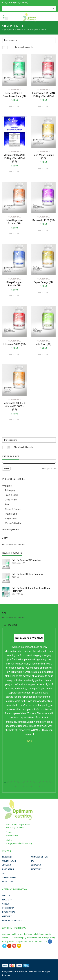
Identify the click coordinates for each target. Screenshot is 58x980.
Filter (6, 469)
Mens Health (8, 857)
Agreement (7, 916)
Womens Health (9, 861)
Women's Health (13, 523)
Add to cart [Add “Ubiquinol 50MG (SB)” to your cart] (14, 354)
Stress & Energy (13, 509)
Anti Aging (10, 490)
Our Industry (8, 908)
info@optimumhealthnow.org (19, 843)
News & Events (8, 912)
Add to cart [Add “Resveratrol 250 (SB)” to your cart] (43, 230)
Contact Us (36, 865)
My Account (36, 869)
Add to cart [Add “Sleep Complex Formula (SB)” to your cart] (14, 296)
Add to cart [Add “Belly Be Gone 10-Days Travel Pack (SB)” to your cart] (14, 106)
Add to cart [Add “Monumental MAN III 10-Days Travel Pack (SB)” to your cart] (14, 172)
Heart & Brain (11, 495)
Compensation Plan (40, 857)
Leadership (7, 900)
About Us (6, 896)
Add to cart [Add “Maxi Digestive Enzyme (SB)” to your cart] (14, 234)
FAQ (33, 861)
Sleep (7, 504)
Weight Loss (11, 519)
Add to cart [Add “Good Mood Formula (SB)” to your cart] (43, 168)
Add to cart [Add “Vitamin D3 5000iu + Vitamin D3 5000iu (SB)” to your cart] (14, 420)
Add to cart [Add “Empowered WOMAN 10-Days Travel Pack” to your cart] (43, 106)
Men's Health (11, 500)
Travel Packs (11, 514)
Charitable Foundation (12, 920)
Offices (5, 904)
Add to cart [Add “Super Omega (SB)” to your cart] (43, 292)
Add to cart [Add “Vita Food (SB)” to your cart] (43, 354)
